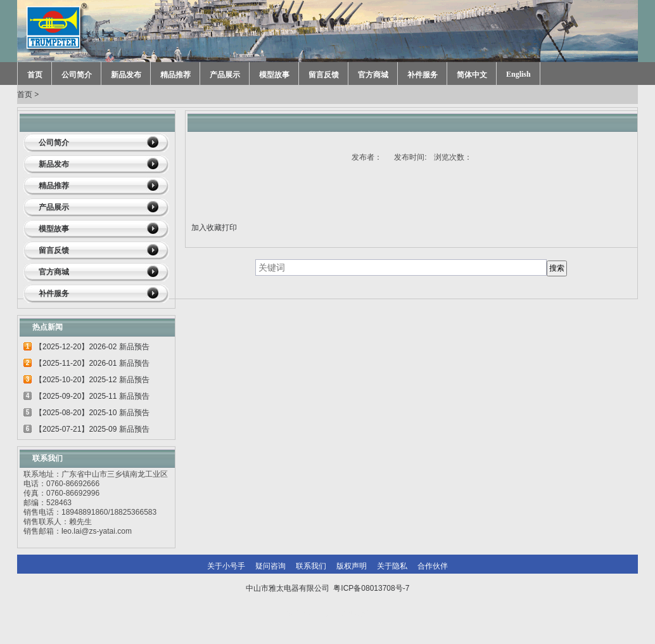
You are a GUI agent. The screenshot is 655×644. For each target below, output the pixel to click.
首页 (35, 75)
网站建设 (354, 614)
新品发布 (126, 75)
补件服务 (423, 75)
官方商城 (373, 75)
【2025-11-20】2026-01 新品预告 (92, 363)
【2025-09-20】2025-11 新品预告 (92, 396)
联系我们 (311, 566)
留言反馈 (324, 75)
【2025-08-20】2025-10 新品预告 (92, 413)
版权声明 (352, 566)
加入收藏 (207, 228)
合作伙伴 (433, 566)
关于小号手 (226, 566)
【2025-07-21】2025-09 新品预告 (92, 429)
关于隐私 (392, 566)
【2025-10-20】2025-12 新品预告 (92, 380)
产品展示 (225, 75)
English (518, 74)
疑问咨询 (270, 566)
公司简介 (77, 75)
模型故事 (274, 75)
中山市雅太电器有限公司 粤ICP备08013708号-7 (328, 588)
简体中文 (472, 75)
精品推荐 (175, 75)
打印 (229, 228)
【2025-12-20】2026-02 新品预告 (92, 347)
